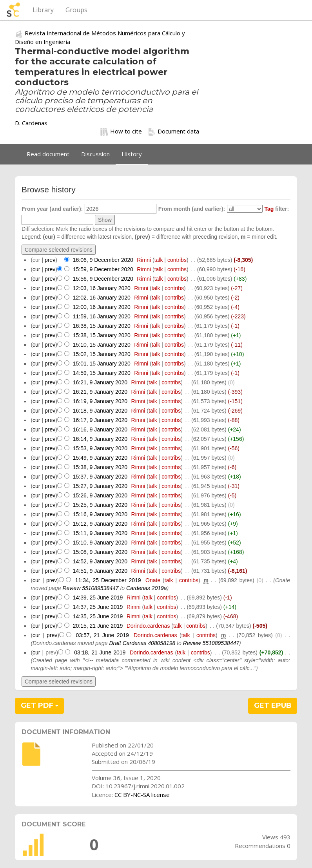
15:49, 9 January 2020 (100, 458)
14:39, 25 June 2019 (98, 598)
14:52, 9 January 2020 (100, 561)
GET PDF (40, 705)
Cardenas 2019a (147, 588)
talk (159, 260)
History (132, 154)
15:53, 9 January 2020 (100, 448)
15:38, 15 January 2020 (102, 335)
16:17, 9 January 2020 (100, 420)
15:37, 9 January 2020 (100, 477)
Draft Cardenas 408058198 (142, 643)
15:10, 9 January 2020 (100, 543)
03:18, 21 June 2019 (100, 652)
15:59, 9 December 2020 (103, 269)
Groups (76, 10)
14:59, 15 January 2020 (102, 373)
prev (50, 260)
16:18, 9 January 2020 (100, 411)
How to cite (121, 132)
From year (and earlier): (52, 209)
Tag (269, 209)
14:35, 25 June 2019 (98, 616)
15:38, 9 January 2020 (100, 467)
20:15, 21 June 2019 (98, 626)
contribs (177, 260)
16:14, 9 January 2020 (100, 439)
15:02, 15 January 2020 (102, 354)
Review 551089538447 (90, 588)
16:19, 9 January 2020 (100, 401)
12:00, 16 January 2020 (102, 307)
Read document (48, 154)
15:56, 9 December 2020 (103, 279)
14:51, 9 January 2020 (100, 571)
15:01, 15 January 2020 (102, 364)
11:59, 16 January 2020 (102, 316)
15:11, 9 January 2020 (100, 533)
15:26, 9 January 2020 (100, 495)
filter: (277, 209)
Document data (173, 132)
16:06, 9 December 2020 (103, 260)
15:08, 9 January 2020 (100, 552)
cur (36, 269)
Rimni (144, 260)
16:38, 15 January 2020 (102, 326)
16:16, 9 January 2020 (100, 429)
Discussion (95, 154)
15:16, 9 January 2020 (100, 514)
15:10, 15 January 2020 (102, 345)
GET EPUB (273, 705)
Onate (153, 580)
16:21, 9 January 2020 (100, 382)
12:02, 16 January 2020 (102, 298)
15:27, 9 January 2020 (100, 486)
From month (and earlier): (192, 209)
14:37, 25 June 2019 (98, 607)
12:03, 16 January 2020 (102, 288)
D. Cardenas (31, 123)
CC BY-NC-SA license (142, 795)
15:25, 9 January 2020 (100, 505)
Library (43, 10)
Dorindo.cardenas (148, 626)
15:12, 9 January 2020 (100, 524)
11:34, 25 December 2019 (108, 580)
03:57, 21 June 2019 (102, 635)
